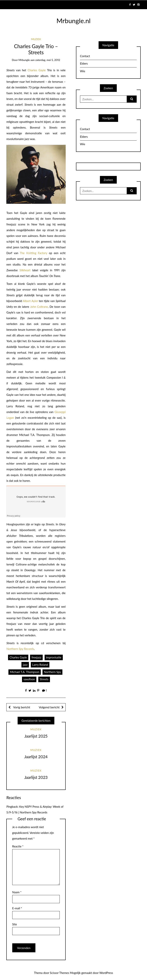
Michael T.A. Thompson (25, 672)
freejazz (36, 657)
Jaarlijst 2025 (36, 736)
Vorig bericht (21, 707)
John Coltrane (39, 307)
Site (15, 924)
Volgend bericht (49, 707)
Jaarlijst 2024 (36, 757)
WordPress (106, 973)
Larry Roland (40, 665)
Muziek (36, 39)
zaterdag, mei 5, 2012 (48, 60)
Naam (17, 892)
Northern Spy (52, 672)
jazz (25, 665)
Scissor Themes (60, 973)
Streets (44, 679)
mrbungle (24, 60)
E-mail (17, 908)
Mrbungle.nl (73, 21)
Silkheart (25, 270)
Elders (84, 63)
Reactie (18, 846)
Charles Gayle (37, 70)
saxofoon (29, 679)
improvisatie (54, 657)
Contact (85, 56)
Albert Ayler (30, 301)
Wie (83, 71)
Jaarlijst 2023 (36, 777)
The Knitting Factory (34, 253)
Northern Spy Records (20, 649)
